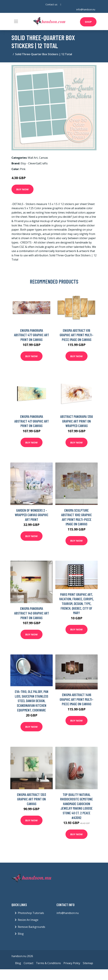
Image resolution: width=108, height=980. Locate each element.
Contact (28, 963)
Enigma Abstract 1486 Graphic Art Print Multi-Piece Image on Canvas (76, 699)
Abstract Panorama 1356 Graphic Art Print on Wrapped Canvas (76, 421)
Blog (21, 934)
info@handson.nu (86, 9)
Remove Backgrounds (31, 927)
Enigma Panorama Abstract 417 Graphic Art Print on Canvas (32, 421)
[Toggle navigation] (16, 21)
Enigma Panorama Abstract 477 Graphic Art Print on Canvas (31, 335)
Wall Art (33, 158)
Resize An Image (28, 920)
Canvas (43, 158)
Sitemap (88, 963)
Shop (88, 22)
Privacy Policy (72, 963)
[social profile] (61, 5)
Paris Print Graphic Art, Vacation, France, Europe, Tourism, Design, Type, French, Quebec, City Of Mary (76, 604)
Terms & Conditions (48, 963)
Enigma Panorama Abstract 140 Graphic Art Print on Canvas (32, 613)
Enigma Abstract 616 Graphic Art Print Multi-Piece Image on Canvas (76, 335)
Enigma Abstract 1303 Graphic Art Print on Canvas (31, 799)
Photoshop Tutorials (31, 913)
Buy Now (22, 189)
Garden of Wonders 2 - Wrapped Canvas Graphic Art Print (32, 515)
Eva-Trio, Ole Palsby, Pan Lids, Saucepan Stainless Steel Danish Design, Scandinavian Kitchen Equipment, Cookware (32, 701)
